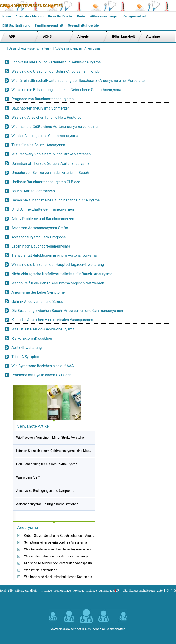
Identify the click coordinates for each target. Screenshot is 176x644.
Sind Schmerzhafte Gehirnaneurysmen (43, 209)
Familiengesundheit (49, 25)
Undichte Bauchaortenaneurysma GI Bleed (46, 182)
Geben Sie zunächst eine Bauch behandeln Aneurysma (56, 200)
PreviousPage (62, 590)
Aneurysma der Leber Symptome (38, 292)
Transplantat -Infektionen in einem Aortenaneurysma (54, 255)
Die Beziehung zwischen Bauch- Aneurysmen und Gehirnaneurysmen (67, 311)
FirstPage (46, 590)
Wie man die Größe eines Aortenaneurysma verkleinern (56, 127)
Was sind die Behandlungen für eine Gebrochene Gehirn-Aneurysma (66, 90)
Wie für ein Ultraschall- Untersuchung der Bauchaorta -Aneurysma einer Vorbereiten (79, 81)
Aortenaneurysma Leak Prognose (39, 237)
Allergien (84, 36)
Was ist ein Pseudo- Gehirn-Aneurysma (43, 329)
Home (7, 16)
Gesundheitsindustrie (83, 25)
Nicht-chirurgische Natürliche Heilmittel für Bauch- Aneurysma (62, 274)
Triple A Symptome (27, 357)
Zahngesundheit (135, 16)
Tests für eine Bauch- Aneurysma (38, 145)
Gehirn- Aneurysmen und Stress (37, 301)
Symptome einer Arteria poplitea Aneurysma (56, 542)
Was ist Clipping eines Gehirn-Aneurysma (45, 136)
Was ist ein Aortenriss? (40, 570)
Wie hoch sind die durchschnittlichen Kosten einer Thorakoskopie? (71, 577)
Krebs (81, 16)
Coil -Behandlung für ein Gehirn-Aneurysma (47, 464)
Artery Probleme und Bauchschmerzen (43, 219)
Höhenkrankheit (123, 36)
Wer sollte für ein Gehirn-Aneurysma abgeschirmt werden (58, 283)
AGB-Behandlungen (104, 16)
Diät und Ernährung (16, 25)
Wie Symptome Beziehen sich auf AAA (43, 366)
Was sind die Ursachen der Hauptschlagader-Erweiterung (58, 265)
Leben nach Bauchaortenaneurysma (41, 246)
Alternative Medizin (29, 16)
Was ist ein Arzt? (28, 477)
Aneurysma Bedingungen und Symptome (45, 491)
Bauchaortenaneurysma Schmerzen (41, 108)
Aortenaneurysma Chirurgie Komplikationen (47, 504)
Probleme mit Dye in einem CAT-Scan (41, 375)
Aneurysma (92, 48)
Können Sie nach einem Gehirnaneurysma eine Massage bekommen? (65, 451)
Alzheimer (154, 36)
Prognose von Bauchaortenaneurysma (43, 99)
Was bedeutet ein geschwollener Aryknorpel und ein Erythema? (69, 549)
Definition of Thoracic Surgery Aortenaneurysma (51, 164)
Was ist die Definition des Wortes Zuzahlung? (56, 556)
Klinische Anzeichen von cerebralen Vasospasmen (52, 320)
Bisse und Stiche (60, 16)
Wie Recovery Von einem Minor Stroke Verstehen (51, 154)
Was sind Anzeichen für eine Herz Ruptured (47, 117)
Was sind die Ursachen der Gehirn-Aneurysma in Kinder (56, 71)
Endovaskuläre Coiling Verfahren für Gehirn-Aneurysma (56, 62)
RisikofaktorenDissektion (32, 338)
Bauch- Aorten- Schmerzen (33, 191)
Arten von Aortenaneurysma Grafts (40, 228)
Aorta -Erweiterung (27, 348)
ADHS (47, 36)
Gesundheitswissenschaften (32, 6)
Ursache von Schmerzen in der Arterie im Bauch (50, 173)
